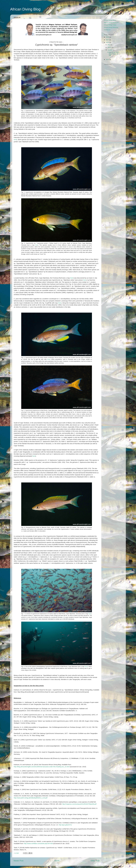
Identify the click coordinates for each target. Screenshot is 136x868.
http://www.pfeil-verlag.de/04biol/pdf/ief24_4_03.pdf (31, 798)
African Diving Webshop (111, 27)
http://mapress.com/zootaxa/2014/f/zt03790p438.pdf (79, 804)
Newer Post (19, 861)
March (110, 47)
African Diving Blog (25, 9)
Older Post (95, 861)
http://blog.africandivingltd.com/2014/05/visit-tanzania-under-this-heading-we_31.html (42, 767)
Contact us (107, 30)
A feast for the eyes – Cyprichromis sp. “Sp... (114, 54)
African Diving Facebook (111, 23)
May (109, 45)
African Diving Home (110, 20)
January (110, 50)
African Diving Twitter (110, 25)
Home (57, 861)
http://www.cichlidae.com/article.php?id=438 (38, 844)
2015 (108, 42)
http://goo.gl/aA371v (65, 825)
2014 (108, 59)
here (15, 140)
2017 (108, 40)
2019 (108, 37)
